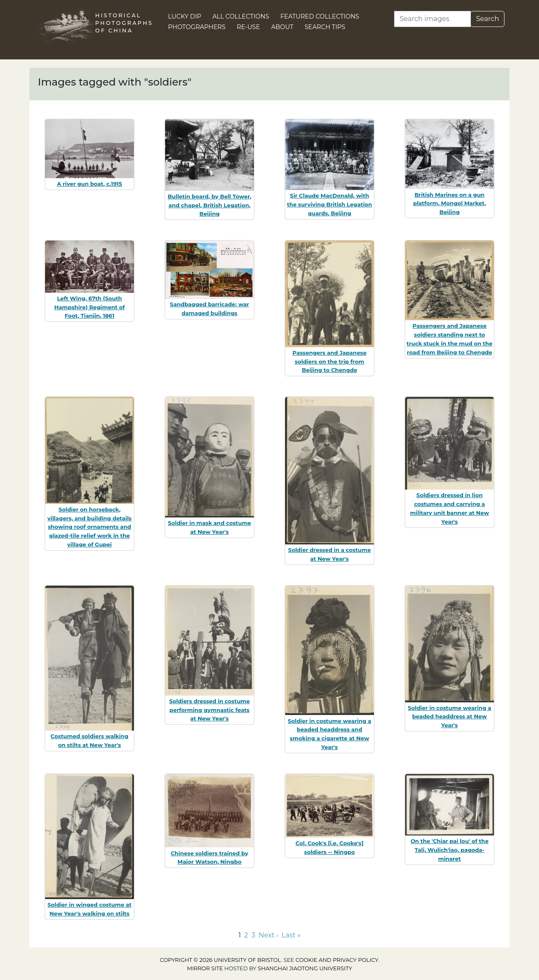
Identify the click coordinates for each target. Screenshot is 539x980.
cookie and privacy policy (337, 960)
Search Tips (325, 27)
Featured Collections (320, 16)
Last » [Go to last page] (291, 935)
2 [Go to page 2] (246, 935)
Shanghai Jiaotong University (305, 968)
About (282, 27)
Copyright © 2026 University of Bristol (220, 960)
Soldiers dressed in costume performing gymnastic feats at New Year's (209, 710)
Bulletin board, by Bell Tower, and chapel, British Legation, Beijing (209, 205)
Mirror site (205, 968)
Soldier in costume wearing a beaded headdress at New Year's (449, 717)
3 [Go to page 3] (253, 935)
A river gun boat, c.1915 (89, 184)
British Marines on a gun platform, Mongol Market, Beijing (450, 203)
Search (487, 19)
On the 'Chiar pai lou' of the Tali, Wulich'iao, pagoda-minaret (450, 850)
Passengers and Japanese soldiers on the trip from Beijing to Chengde (330, 361)
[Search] (432, 19)
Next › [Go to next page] (268, 935)
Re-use (248, 27)
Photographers (197, 27)
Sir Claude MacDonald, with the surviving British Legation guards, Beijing (329, 204)
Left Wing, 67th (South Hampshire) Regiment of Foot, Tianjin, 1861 (89, 307)
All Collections (241, 16)
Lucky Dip (185, 16)
